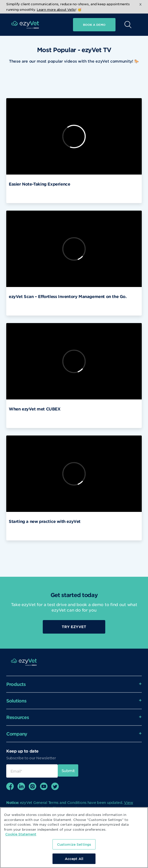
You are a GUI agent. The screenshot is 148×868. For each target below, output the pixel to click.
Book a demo (94, 25)
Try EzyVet (74, 627)
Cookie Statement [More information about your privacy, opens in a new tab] (21, 834)
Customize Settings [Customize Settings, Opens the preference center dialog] (74, 844)
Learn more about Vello (56, 9)
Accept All (74, 859)
